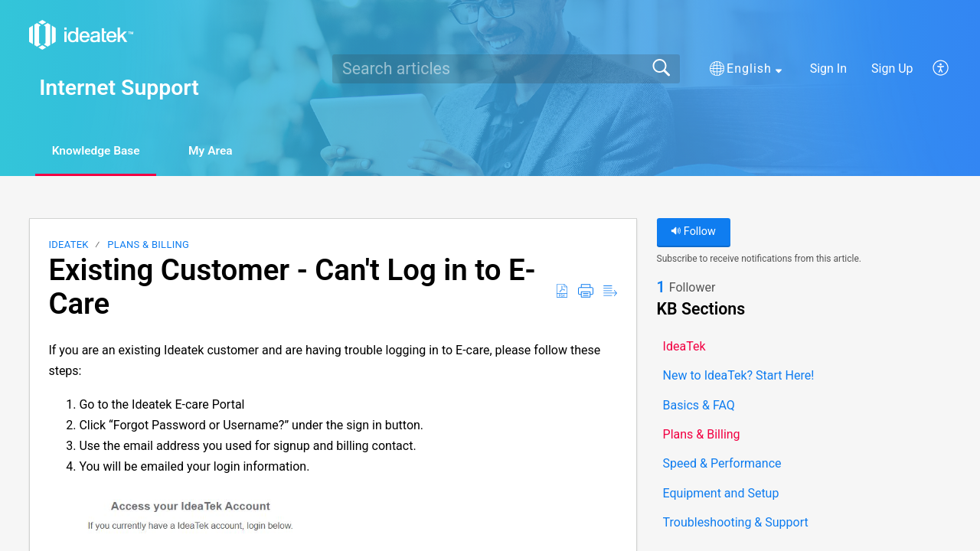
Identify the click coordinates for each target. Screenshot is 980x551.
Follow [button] (693, 232)
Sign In (828, 68)
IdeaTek (68, 245)
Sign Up (892, 68)
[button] (746, 69)
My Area (223, 151)
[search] (506, 69)
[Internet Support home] (81, 35)
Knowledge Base (101, 151)
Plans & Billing (148, 245)
